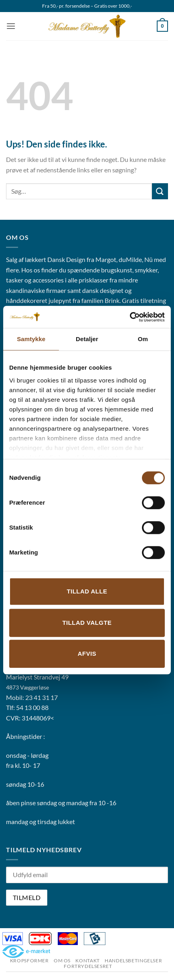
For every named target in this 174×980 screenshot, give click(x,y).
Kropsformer (29, 961)
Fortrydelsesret (88, 966)
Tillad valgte (87, 623)
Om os (62, 961)
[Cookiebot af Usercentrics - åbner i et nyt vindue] (130, 317)
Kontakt (87, 961)
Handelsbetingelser (133, 961)
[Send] (160, 191)
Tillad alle (87, 591)
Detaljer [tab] (87, 339)
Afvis (87, 654)
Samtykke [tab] (31, 339)
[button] (11, 26)
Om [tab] (143, 339)
